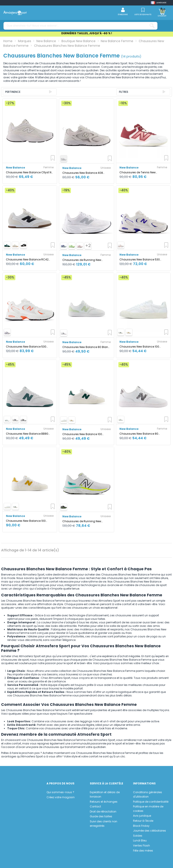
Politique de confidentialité (151, 802)
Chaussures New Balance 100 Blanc (139, 347)
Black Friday (141, 826)
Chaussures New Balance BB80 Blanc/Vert (27, 434)
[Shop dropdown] (159, 3)
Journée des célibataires (150, 831)
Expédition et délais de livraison (105, 794)
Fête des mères (143, 851)
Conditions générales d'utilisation (148, 794)
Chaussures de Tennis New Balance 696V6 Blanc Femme (140, 172)
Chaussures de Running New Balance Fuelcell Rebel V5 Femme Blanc (85, 260)
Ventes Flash (141, 846)
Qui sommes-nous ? (60, 792)
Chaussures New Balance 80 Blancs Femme (139, 434)
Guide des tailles (101, 816)
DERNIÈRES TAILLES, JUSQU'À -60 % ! (87, 33)
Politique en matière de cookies (148, 809)
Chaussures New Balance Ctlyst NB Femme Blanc (30, 172)
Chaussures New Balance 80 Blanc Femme (86, 347)
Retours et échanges (104, 802)
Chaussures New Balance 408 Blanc (83, 173)
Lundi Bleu (140, 840)
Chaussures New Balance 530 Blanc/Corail (26, 347)
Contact (95, 806)
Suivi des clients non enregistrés (104, 824)
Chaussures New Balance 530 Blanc (140, 259)
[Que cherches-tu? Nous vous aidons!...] (152, 26)
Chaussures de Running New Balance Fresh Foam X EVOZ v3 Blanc (83, 521)
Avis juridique (142, 816)
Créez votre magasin (61, 797)
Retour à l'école (143, 821)
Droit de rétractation (103, 812)
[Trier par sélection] (30, 92)
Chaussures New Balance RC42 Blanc (27, 259)
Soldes (138, 836)
